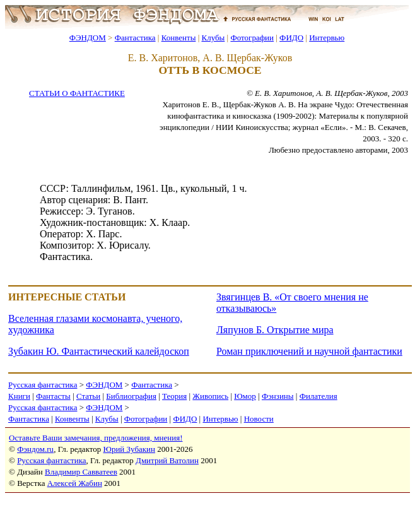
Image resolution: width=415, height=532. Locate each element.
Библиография (131, 396)
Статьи (88, 396)
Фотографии (252, 38)
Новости (259, 419)
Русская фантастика (43, 385)
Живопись (210, 396)
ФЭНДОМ (88, 38)
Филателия (319, 396)
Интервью (327, 38)
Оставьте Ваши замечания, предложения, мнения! (96, 438)
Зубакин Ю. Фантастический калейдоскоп (99, 351)
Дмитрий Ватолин (167, 460)
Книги (19, 396)
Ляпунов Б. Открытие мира (275, 330)
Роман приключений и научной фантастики (309, 351)
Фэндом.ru (35, 449)
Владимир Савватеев (81, 472)
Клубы (213, 38)
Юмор (245, 396)
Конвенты (179, 38)
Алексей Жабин (75, 483)
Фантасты (53, 396)
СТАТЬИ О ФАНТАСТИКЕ (77, 93)
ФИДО (291, 38)
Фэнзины (278, 396)
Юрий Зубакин (129, 449)
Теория (174, 396)
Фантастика (135, 38)
